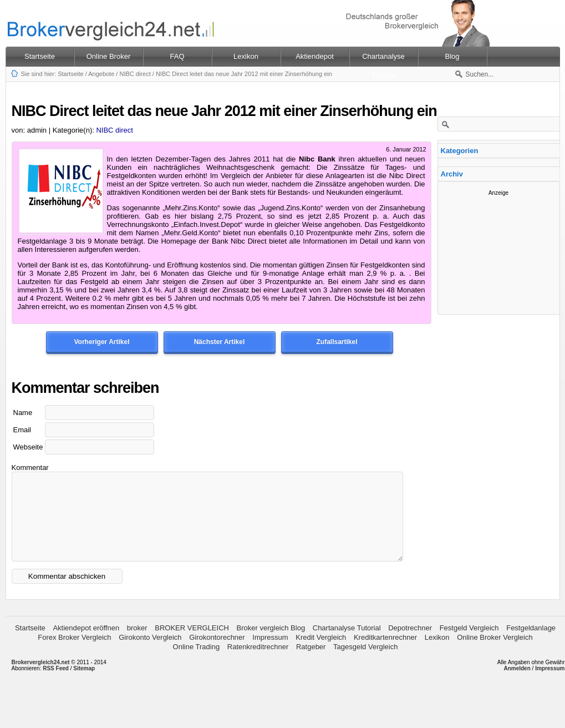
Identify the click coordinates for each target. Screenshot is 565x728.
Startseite (40, 56)
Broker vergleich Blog (271, 644)
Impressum (270, 654)
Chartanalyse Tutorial (347, 644)
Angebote (101, 74)
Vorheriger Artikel (101, 342)
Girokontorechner (217, 654)
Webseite (28, 447)
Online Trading (197, 663)
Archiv (452, 174)
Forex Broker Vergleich (74, 654)
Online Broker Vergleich (495, 654)
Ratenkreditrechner (258, 663)
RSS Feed (56, 685)
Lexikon (437, 654)
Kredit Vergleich (321, 654)
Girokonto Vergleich (150, 654)
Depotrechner (410, 644)
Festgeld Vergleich (469, 644)
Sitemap (84, 685)
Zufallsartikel (337, 342)
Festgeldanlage (531, 644)
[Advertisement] (498, 251)
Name (23, 413)
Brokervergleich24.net (41, 679)
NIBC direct (135, 74)
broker (137, 644)
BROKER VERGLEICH (192, 644)
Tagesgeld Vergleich (365, 663)
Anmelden (517, 685)
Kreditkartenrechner (385, 654)
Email (22, 430)
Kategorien (460, 151)
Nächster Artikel (220, 342)
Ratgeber (311, 663)
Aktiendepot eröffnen (86, 644)
